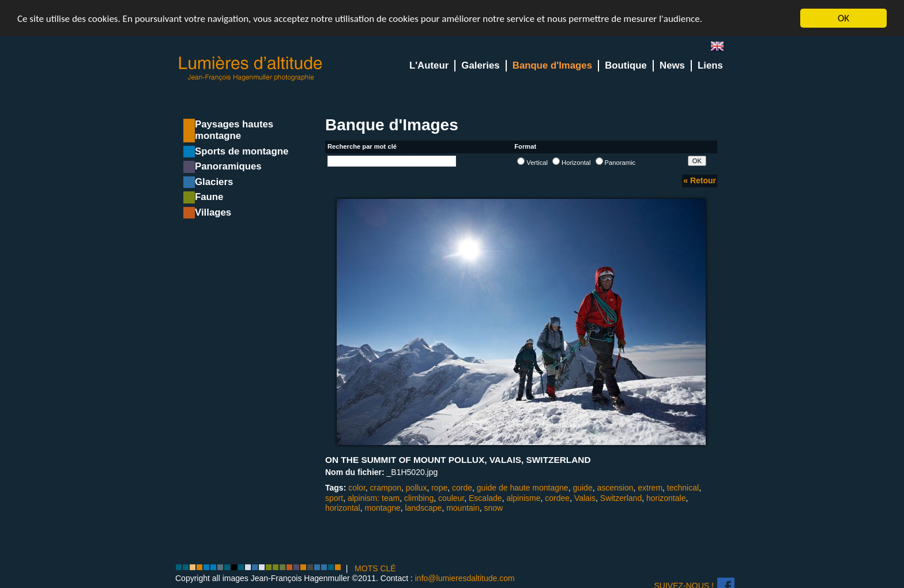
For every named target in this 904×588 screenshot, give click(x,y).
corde (462, 488)
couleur (451, 497)
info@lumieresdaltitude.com (465, 578)
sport (334, 497)
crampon (386, 488)
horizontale (666, 497)
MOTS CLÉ (375, 568)
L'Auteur (429, 65)
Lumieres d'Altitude (251, 69)
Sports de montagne (242, 151)
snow (494, 508)
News (672, 65)
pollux (417, 488)
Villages (213, 212)
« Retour (700, 180)
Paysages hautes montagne (234, 130)
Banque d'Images (552, 65)
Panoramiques (228, 166)
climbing (419, 497)
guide (582, 488)
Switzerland (621, 497)
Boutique (626, 65)
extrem (650, 488)
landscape (424, 508)
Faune (209, 197)
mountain (463, 508)
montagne (382, 508)
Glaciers (214, 182)
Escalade (485, 497)
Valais (585, 497)
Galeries (480, 65)
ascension (615, 488)
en (722, 49)
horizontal (343, 508)
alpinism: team (374, 497)
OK (843, 18)
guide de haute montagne (523, 488)
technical (683, 488)
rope (439, 488)
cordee (557, 497)
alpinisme (523, 497)
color (357, 488)
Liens (710, 65)
